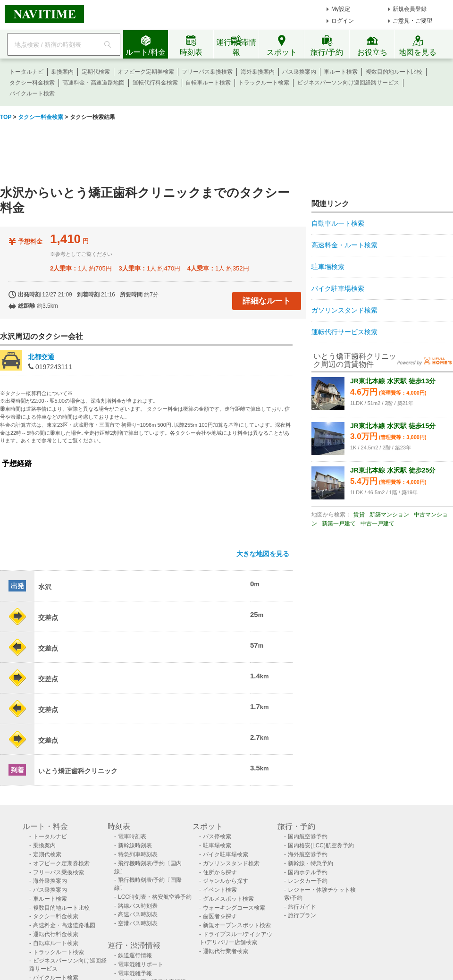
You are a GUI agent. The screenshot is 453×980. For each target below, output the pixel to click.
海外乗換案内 (258, 72)
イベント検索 (220, 890)
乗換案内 (62, 72)
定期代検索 (96, 72)
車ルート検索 (341, 72)
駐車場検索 (328, 267)
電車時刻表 (132, 836)
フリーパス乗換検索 (207, 72)
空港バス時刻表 (138, 923)
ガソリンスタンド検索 (344, 310)
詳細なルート (267, 301)
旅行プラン (302, 915)
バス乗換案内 (299, 72)
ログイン (343, 21)
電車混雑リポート (141, 964)
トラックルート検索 (264, 83)
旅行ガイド (302, 907)
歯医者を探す (220, 916)
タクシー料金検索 (32, 83)
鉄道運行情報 (135, 955)
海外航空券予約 (308, 854)
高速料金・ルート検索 (344, 245)
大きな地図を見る (263, 554)
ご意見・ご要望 (412, 21)
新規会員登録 (410, 9)
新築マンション (389, 515)
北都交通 (41, 357)
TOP (6, 117)
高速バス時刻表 (138, 914)
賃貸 (359, 515)
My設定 (341, 9)
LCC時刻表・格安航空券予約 (155, 897)
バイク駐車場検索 (338, 288)
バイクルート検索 (32, 93)
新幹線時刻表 (135, 845)
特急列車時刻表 (138, 854)
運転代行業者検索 (226, 951)
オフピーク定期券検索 (146, 72)
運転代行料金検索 (155, 83)
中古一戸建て (377, 524)
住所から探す (220, 872)
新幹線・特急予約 (310, 863)
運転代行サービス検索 (344, 332)
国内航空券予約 (308, 836)
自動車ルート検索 (338, 223)
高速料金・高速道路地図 (93, 83)
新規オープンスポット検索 (237, 925)
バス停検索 (217, 836)
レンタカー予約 (308, 881)
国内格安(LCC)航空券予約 (321, 845)
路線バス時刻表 (138, 906)
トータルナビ (26, 72)
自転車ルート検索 (208, 83)
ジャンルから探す (226, 881)
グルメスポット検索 (228, 899)
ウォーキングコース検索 (234, 908)
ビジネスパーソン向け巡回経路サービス (348, 83)
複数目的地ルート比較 (394, 72)
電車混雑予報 (135, 973)
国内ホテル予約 (308, 872)
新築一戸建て (339, 524)
